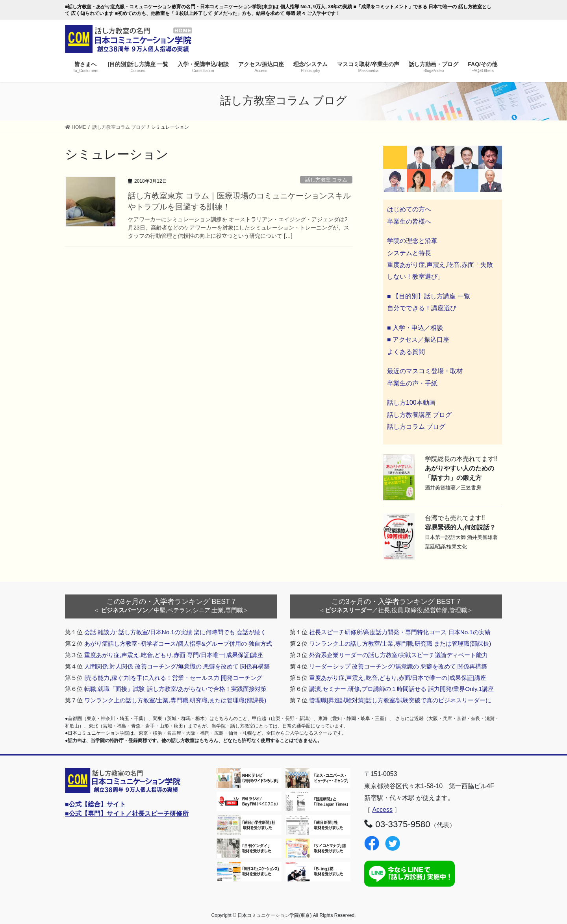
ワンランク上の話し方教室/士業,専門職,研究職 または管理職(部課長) (400, 643)
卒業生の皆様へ (409, 221)
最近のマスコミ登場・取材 (425, 371)
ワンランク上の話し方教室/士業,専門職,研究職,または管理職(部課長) (175, 700)
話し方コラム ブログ (416, 427)
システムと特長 (409, 253)
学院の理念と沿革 (412, 241)
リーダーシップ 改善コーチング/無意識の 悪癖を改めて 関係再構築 (398, 666)
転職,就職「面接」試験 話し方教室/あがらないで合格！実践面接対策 (175, 689)
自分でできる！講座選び (422, 308)
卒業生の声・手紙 (412, 383)
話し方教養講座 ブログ (419, 415)
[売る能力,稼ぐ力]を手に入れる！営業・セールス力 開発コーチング (173, 678)
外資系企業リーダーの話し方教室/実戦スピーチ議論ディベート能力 (398, 655)
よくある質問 (406, 352)
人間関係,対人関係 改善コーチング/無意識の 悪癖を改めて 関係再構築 (177, 666)
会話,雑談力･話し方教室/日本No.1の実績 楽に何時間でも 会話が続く (175, 632)
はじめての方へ (409, 209)
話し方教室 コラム (326, 180)
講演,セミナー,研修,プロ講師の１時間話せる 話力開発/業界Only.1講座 (401, 689)
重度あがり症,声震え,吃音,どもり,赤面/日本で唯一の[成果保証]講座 (398, 678)
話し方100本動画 (411, 403)
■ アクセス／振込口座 (418, 340)
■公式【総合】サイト (95, 804)
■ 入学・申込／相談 (415, 328)
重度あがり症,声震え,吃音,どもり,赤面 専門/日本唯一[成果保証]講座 (174, 655)
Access (382, 810)
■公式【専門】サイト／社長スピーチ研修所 (127, 814)
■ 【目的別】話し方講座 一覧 (429, 296)
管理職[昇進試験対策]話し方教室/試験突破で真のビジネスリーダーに (400, 700)
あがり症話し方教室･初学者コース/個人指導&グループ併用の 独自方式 (178, 643)
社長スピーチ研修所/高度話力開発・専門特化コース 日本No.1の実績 (400, 632)
